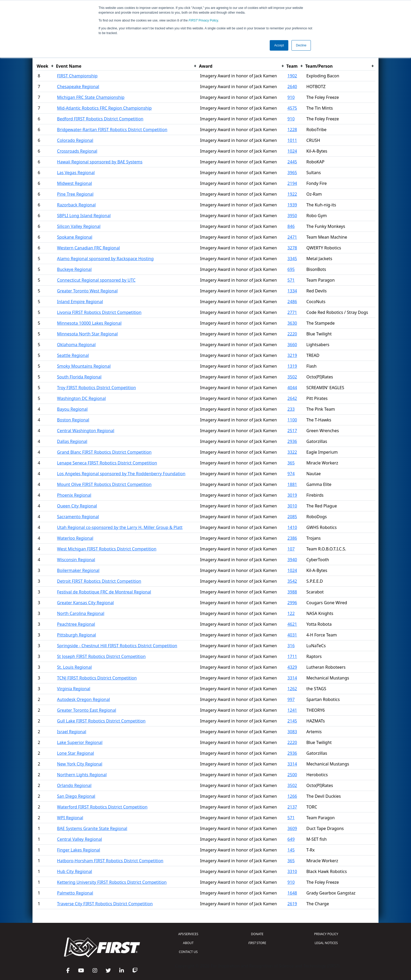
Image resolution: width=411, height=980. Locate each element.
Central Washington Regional (86, 431)
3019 (292, 495)
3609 (292, 828)
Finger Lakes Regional (79, 850)
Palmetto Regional (75, 893)
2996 (292, 603)
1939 (292, 205)
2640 (292, 87)
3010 (292, 506)
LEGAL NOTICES (326, 943)
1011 (292, 140)
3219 (292, 355)
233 (291, 409)
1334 (292, 291)
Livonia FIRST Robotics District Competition (99, 312)
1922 (292, 194)
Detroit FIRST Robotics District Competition (99, 581)
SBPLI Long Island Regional (84, 216)
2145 (292, 721)
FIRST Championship (77, 76)
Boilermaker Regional (78, 570)
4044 (292, 388)
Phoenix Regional (74, 495)
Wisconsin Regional (76, 560)
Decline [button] (301, 45)
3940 (292, 560)
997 (291, 699)
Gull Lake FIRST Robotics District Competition (101, 721)
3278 (292, 248)
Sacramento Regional (78, 517)
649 (291, 839)
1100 (292, 420)
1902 (292, 76)
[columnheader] (45, 66)
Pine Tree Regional (75, 194)
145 (291, 850)
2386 (292, 538)
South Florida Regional (79, 377)
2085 (292, 517)
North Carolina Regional (81, 613)
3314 (292, 678)
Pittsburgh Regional (77, 635)
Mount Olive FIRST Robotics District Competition (104, 484)
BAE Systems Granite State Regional (92, 828)
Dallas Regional (72, 441)
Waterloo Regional (75, 538)
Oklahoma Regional (76, 345)
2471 (292, 237)
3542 (292, 581)
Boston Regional (73, 420)
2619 (292, 904)
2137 (292, 807)
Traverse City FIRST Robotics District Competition (105, 904)
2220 (292, 334)
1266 (292, 796)
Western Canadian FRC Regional (89, 248)
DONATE (257, 934)
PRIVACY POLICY (326, 934)
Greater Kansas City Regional (86, 603)
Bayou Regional (72, 409)
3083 (292, 732)
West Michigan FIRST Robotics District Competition (107, 549)
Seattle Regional (73, 355)
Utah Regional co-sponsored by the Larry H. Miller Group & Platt (120, 527)
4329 (292, 667)
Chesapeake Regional (78, 87)
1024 (292, 151)
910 (291, 97)
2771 (292, 312)
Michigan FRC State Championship (91, 97)
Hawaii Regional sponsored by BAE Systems (100, 162)
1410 (292, 527)
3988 (292, 592)
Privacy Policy (203, 20)
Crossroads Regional (77, 151)
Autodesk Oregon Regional (84, 699)
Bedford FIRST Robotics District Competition (100, 119)
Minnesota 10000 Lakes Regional (89, 323)
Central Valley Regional (80, 839)
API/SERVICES (188, 934)
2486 (292, 302)
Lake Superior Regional (80, 742)
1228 (292, 130)
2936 (292, 441)
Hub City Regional (75, 871)
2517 (292, 431)
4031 (292, 635)
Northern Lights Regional (82, 775)
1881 (292, 484)
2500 (292, 775)
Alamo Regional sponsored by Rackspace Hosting (106, 259)
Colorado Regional (75, 140)
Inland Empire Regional (80, 302)
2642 (292, 398)
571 (291, 280)
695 (291, 269)
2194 (292, 183)
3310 (292, 871)
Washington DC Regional (82, 398)
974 (291, 474)
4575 (292, 108)
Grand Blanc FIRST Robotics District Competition (104, 452)
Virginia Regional (74, 689)
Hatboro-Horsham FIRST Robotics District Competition (110, 861)
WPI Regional (70, 818)
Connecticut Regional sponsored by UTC (96, 280)
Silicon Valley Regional (79, 226)
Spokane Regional (75, 237)
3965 (292, 173)
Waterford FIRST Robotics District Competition (102, 807)
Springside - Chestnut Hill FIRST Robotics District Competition (117, 646)
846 (291, 226)
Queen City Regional (77, 506)
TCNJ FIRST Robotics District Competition (97, 678)
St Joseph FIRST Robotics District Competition (101, 656)
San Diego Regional (76, 796)
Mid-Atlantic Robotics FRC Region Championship (104, 108)
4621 (292, 624)
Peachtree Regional (76, 624)
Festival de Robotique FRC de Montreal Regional (104, 592)
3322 (292, 452)
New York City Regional (80, 764)
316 (291, 646)
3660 (292, 345)
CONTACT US (188, 952)
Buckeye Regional (74, 269)
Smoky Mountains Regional (84, 366)
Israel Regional (72, 732)
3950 (292, 216)
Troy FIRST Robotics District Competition (97, 388)
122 (291, 613)
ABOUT (188, 943)
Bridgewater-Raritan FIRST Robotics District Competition (112, 130)
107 (291, 549)
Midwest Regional (75, 183)
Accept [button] (279, 45)
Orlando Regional (74, 785)
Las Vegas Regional (76, 173)
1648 (292, 893)
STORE (257, 943)
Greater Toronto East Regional (87, 710)
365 (291, 463)
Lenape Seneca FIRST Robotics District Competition (107, 463)
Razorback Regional (77, 205)
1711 (292, 656)
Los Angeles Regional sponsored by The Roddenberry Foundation (121, 474)
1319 (292, 366)
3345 (292, 259)
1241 (292, 710)
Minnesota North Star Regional (88, 334)
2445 (292, 162)
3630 (292, 323)
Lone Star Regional (76, 753)
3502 (292, 377)
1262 (292, 689)
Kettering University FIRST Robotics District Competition (112, 882)
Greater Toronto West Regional (87, 291)
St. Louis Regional (75, 667)
